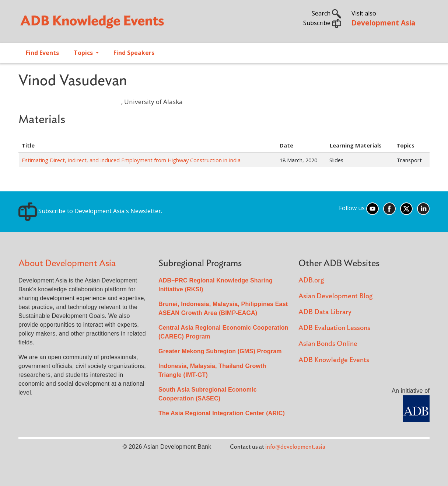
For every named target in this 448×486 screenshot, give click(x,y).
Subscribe (322, 23)
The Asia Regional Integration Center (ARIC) (222, 413)
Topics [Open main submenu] (84, 53)
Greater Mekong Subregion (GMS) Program (220, 351)
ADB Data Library (325, 312)
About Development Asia (67, 263)
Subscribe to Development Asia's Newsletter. (90, 211)
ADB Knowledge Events (334, 360)
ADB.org (311, 280)
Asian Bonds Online (328, 344)
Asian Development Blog (335, 296)
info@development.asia (295, 447)
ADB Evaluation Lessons (334, 328)
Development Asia (383, 23)
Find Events (42, 53)
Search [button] (326, 13)
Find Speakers (134, 53)
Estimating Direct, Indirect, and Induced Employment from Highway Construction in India (131, 160)
